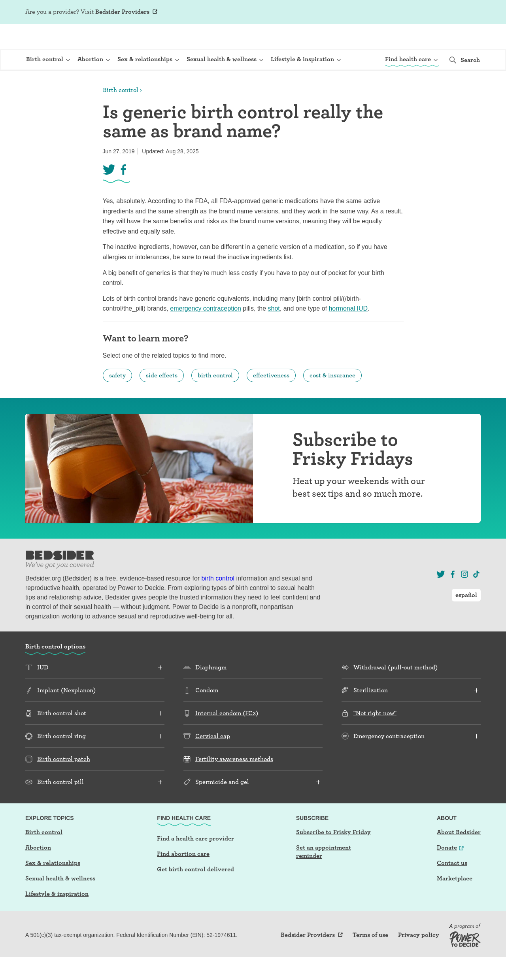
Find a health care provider (195, 861)
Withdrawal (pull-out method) (396, 690)
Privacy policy (419, 958)
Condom (207, 713)
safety (117, 398)
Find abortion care (183, 877)
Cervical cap (213, 759)
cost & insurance (332, 398)
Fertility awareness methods (234, 782)
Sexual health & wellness (60, 901)
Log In (431, 13)
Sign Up (406, 13)
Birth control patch (64, 782)
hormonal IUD (348, 331)
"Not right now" (375, 736)
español (466, 12)
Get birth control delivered (195, 892)
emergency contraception (206, 331)
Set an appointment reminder (324, 874)
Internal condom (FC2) (227, 736)
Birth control (121, 113)
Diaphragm (211, 690)
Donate (447, 870)
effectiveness (271, 398)
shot (274, 331)
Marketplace (455, 901)
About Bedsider (459, 855)
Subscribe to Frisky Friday (333, 855)
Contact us (452, 886)
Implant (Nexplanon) (66, 713)
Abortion (38, 870)
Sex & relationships (53, 886)
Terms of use (370, 958)
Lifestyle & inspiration (57, 917)
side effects (162, 398)
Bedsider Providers (122, 12)
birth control (215, 398)
